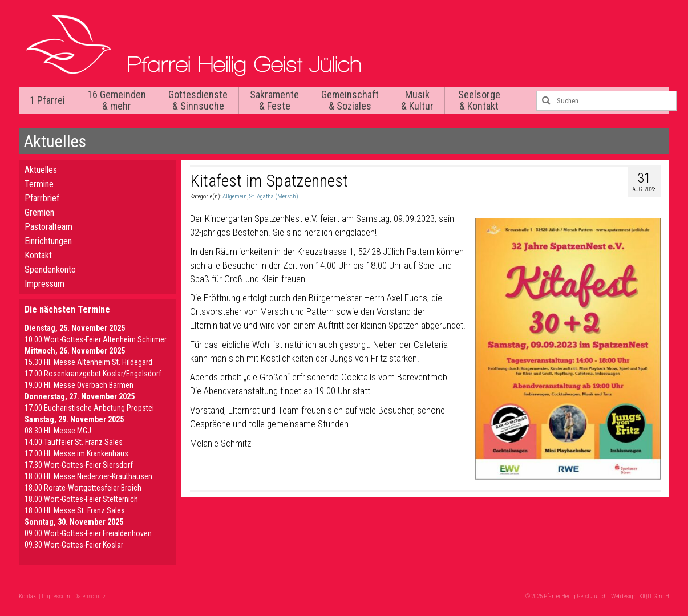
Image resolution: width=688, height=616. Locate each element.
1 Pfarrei (47, 100)
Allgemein (235, 196)
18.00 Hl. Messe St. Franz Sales (75, 510)
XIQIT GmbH (654, 596)
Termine (39, 184)
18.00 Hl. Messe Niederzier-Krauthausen (88, 476)
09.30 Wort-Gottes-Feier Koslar (74, 545)
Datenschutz (90, 596)
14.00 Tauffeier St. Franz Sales (74, 442)
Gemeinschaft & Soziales (350, 100)
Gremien (39, 212)
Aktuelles (41, 170)
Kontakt (38, 255)
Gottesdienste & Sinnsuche (198, 100)
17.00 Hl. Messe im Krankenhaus (76, 453)
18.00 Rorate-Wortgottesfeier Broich (83, 488)
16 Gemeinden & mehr (117, 100)
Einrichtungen (48, 241)
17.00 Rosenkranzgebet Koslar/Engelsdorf (93, 374)
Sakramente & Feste (274, 100)
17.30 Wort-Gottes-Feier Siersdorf (79, 465)
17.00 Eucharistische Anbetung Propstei (89, 408)
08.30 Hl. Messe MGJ (58, 431)
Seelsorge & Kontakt (479, 100)
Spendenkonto (50, 269)
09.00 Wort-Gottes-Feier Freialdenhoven (88, 533)
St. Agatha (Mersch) (274, 196)
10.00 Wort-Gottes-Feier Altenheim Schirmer (96, 339)
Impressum (44, 284)
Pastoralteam (48, 227)
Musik (417, 100)
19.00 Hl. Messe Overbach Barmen (79, 385)
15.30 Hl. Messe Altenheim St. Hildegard (88, 362)
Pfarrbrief (42, 198)
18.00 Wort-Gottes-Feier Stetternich (81, 499)
